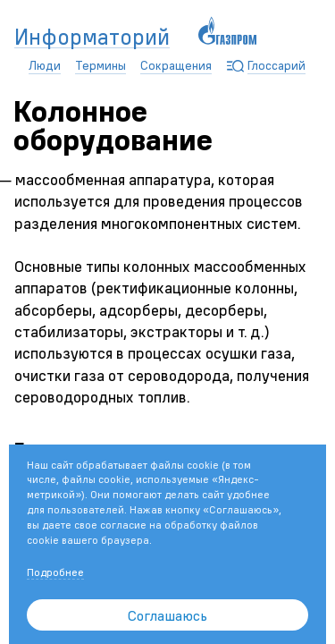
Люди (45, 65)
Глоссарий (276, 65)
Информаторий (92, 38)
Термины (100, 65)
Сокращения (176, 65)
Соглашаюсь (167, 615)
